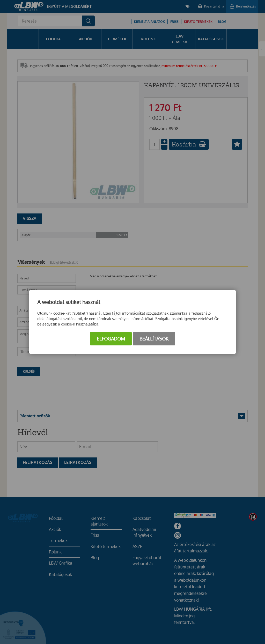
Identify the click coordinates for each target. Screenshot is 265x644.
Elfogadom (111, 339)
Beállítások (154, 339)
